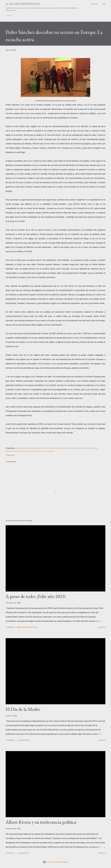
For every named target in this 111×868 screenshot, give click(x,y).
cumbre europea (41, 448)
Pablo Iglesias (12, 451)
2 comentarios (23, 740)
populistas (47, 451)
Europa (58, 448)
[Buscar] (95, 4)
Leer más (102, 627)
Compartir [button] (10, 455)
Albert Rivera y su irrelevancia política (41, 822)
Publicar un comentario (27, 627)
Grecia (65, 448)
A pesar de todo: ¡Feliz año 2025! (36, 596)
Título (9, 16)
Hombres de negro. (76, 448)
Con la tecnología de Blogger (55, 862)
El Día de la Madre (23, 709)
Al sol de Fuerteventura (23, 4)
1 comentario (23, 853)
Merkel (95, 448)
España (51, 448)
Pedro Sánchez (35, 451)
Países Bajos (23, 451)
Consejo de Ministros (24, 448)
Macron (88, 448)
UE (53, 451)
